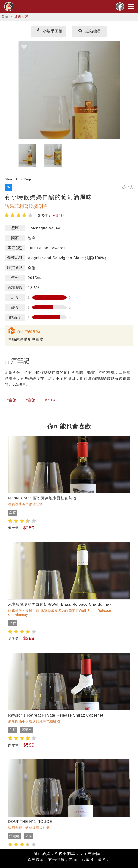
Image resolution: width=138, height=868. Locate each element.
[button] (9, 187)
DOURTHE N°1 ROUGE (30, 822)
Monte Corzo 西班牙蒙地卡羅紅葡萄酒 (42, 498)
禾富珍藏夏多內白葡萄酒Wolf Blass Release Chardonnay (60, 604)
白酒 (13, 400)
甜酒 (32, 400)
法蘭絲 (14, 836)
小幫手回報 (49, 31)
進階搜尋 (89, 31)
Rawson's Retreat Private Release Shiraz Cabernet (56, 715)
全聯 (51, 400)
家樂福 (27, 729)
